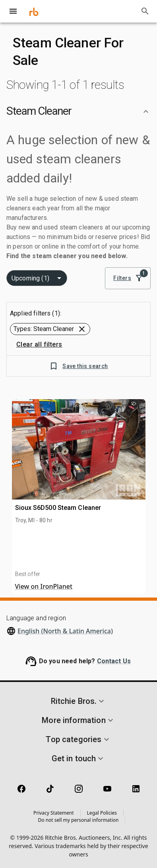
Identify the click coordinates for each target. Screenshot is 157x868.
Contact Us (114, 661)
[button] (78, 111)
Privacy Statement (54, 813)
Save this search (78, 366)
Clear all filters (39, 345)
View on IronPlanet (44, 586)
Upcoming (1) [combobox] (30, 278)
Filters (128, 278)
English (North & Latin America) (65, 631)
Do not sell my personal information (78, 820)
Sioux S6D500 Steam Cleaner (58, 508)
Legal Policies (102, 813)
